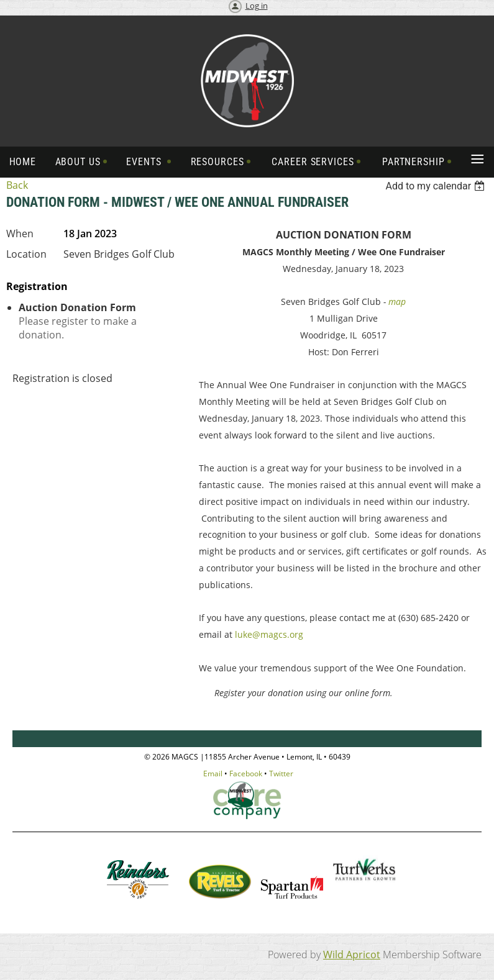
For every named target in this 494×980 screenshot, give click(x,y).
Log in (257, 6)
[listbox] (437, 186)
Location (26, 254)
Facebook (246, 774)
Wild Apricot (352, 955)
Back (17, 185)
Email (213, 774)
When (20, 234)
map (397, 302)
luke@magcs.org (269, 634)
